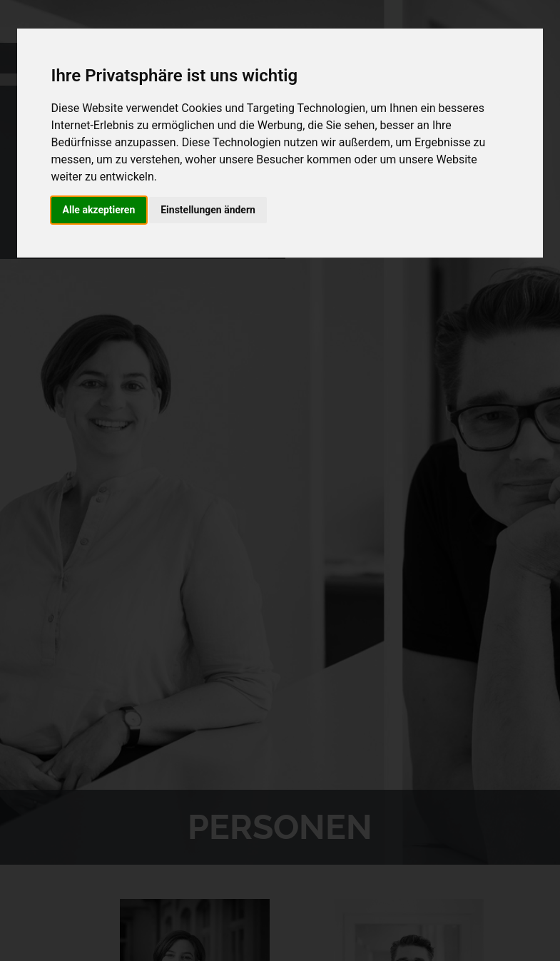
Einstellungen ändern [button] (208, 210)
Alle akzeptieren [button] (99, 210)
